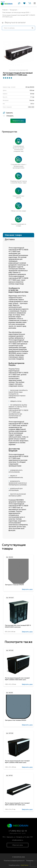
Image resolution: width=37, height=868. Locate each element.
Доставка (10, 239)
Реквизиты (30, 861)
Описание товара (13, 235)
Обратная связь (18, 845)
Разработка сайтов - (19, 865)
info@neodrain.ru (18, 840)
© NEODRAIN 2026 (19, 857)
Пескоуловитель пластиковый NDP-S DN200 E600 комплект (18, 626)
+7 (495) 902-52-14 (18, 831)
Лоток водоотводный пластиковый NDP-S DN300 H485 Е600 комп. (17, 762)
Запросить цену (18, 121)
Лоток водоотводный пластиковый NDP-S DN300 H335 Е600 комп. (17, 679)
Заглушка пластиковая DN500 (16, 720)
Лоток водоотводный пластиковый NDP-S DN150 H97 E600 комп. (17, 804)
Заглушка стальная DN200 (14, 585)
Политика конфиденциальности (14, 861)
